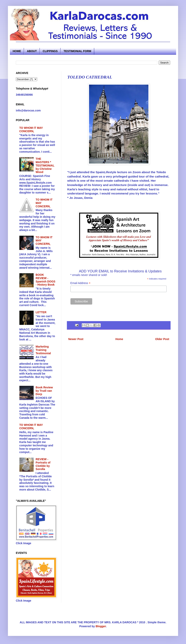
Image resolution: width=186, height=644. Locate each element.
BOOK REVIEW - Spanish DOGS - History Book (46, 280)
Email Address (81, 283)
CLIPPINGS (50, 51)
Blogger (101, 626)
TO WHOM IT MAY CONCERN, (31, 129)
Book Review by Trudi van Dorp (44, 391)
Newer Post (76, 339)
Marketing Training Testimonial (43, 350)
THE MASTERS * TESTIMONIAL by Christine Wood (45, 165)
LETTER (41, 312)
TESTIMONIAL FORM (77, 51)
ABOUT (32, 51)
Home (119, 339)
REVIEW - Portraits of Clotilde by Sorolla (43, 464)
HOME (17, 51)
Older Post (162, 339)
